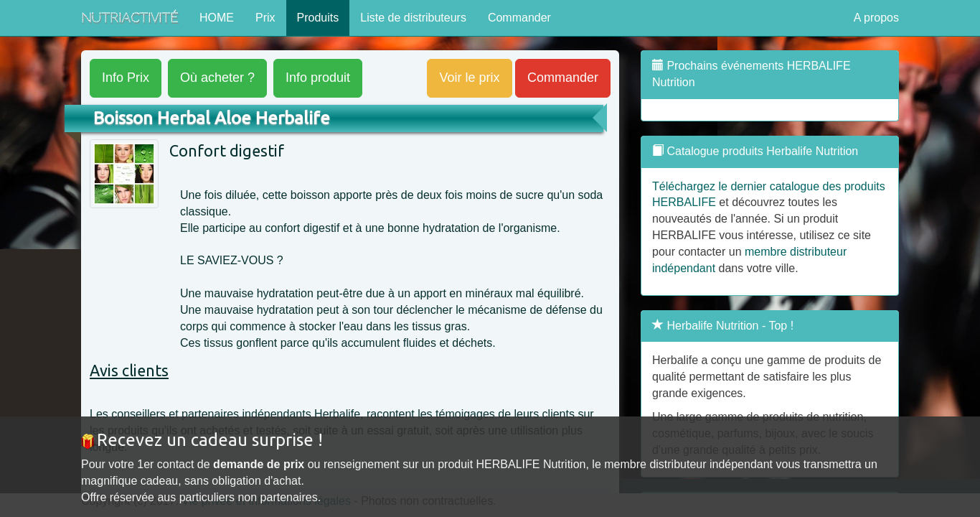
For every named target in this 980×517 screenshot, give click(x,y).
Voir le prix (469, 78)
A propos (876, 18)
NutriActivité (129, 18)
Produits (318, 18)
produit (318, 78)
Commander (519, 18)
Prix (265, 18)
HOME (217, 18)
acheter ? (217, 78)
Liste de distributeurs (413, 18)
